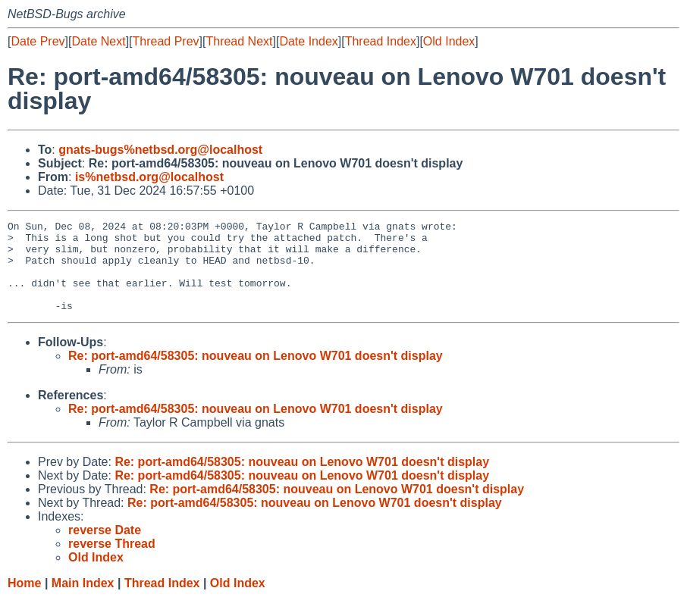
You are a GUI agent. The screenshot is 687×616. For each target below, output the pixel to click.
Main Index (83, 601)
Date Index (308, 41)
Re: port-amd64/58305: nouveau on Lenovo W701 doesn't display (256, 374)
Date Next (98, 41)
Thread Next (239, 41)
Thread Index (381, 41)
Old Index (449, 41)
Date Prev (38, 41)
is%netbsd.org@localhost (149, 177)
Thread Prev (166, 41)
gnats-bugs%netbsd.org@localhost (160, 150)
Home (24, 601)
